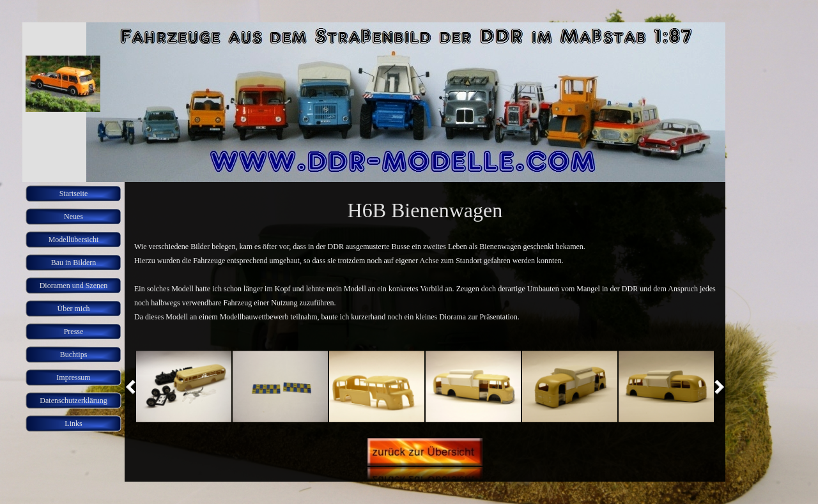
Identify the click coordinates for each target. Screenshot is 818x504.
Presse (74, 332)
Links (73, 424)
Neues (73, 217)
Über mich (74, 309)
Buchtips (74, 355)
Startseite (74, 194)
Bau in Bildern (74, 263)
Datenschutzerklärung (73, 401)
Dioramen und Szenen (74, 286)
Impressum (73, 378)
